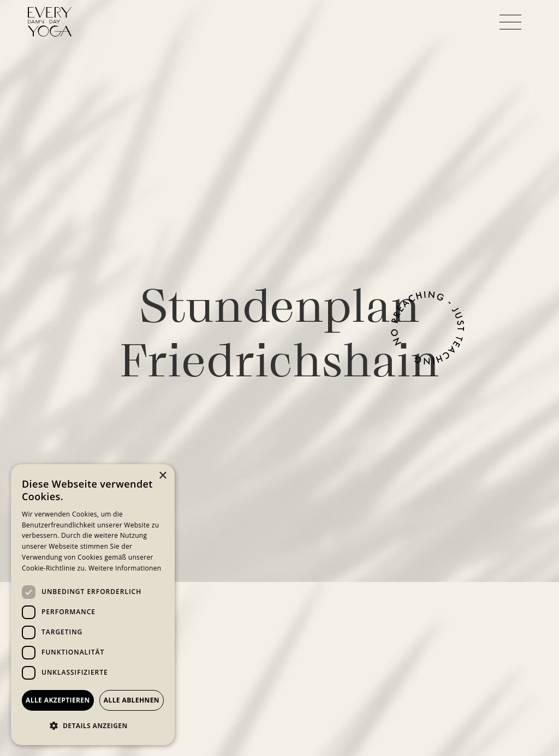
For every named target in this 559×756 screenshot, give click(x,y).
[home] (50, 22)
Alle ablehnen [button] (132, 700)
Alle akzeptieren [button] (58, 700)
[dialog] (93, 605)
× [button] (162, 476)
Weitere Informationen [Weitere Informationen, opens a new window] (125, 568)
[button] (510, 22)
